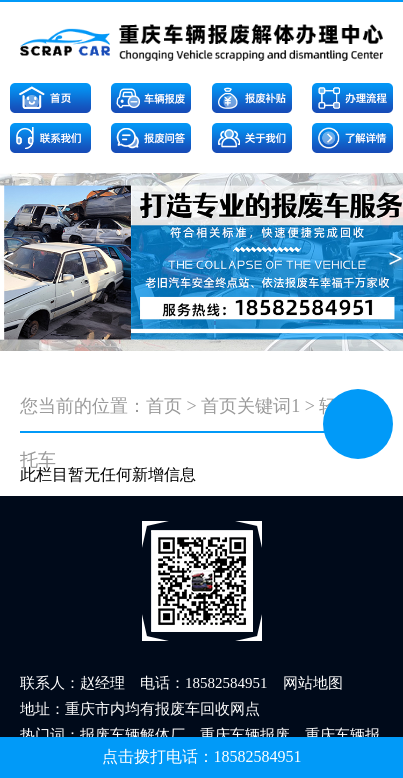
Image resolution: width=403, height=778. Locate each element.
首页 (164, 406)
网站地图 (313, 683)
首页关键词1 (250, 406)
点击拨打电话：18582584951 (202, 756)
